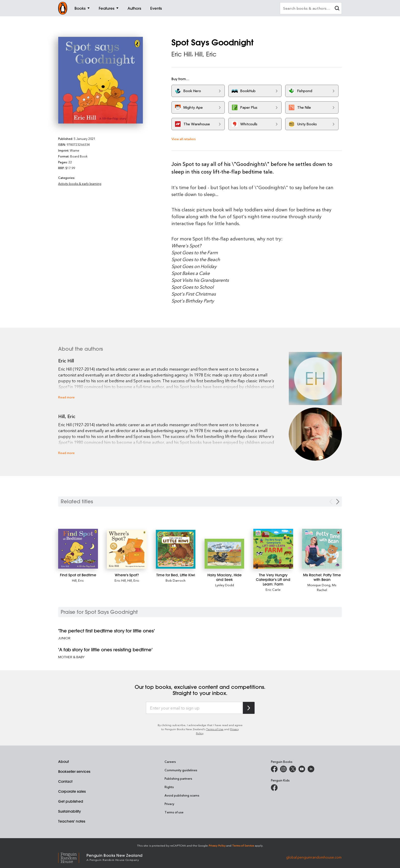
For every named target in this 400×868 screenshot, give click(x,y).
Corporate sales (72, 791)
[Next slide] (338, 502)
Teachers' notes (72, 821)
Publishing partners (178, 778)
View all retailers (184, 139)
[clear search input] (337, 9)
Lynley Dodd (224, 585)
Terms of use (174, 812)
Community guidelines (181, 770)
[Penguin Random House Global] (72, 857)
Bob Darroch (176, 580)
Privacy (169, 804)
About (64, 762)
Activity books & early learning (80, 184)
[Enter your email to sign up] (194, 708)
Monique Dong (319, 585)
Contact (65, 781)
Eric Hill (182, 54)
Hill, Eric (206, 54)
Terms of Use (215, 729)
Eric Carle (273, 589)
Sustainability (70, 811)
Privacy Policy (217, 845)
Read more (66, 397)
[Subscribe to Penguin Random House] (249, 708)
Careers (170, 762)
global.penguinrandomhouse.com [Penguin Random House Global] (314, 857)
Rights (169, 787)
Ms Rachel (327, 587)
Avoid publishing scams (182, 795)
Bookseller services (74, 772)
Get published (71, 801)
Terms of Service (243, 845)
